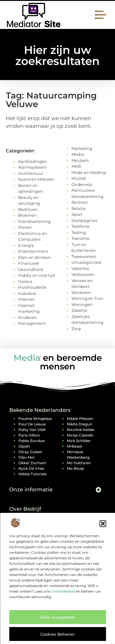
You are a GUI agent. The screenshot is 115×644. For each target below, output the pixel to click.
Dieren (25, 227)
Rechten (80, 202)
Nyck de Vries (31, 468)
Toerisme (80, 238)
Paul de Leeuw (32, 424)
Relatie (79, 208)
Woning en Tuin (87, 298)
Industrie (27, 293)
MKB (76, 166)
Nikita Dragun (80, 424)
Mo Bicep (75, 468)
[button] (103, 524)
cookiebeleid (63, 591)
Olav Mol (26, 457)
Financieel (29, 263)
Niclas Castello (80, 435)
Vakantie (80, 268)
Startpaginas (84, 220)
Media (78, 154)
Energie (26, 245)
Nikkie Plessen (80, 419)
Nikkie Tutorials (33, 474)
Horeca (25, 281)
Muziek (79, 178)
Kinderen (27, 317)
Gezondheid (31, 269)
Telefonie (80, 226)
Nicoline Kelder (81, 430)
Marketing (82, 148)
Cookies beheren (57, 634)
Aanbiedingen (33, 161)
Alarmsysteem (33, 167)
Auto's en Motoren (36, 179)
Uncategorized (86, 262)
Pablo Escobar (32, 441)
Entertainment (33, 251)
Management (32, 323)
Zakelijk (79, 310)
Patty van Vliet (32, 430)
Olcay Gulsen (30, 452)
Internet (26, 299)
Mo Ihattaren (79, 463)
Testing (79, 232)
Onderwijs (82, 184)
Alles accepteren (57, 617)
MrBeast (75, 446)
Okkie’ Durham (32, 463)
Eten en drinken (34, 257)
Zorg (76, 328)
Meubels (80, 160)
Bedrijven (28, 209)
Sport (77, 214)
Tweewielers (84, 256)
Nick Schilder (79, 441)
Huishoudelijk (32, 287)
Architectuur (31, 173)
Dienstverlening (34, 221)
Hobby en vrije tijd (36, 275)
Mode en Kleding (89, 172)
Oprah (24, 446)
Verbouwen (83, 274)
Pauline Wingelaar (35, 419)
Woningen (82, 304)
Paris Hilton (29, 435)
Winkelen (81, 292)
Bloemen (27, 215)
